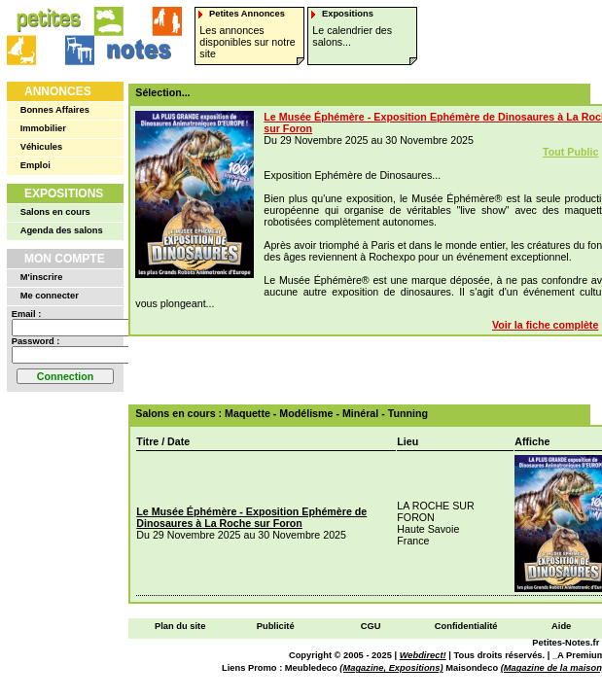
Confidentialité (466, 626)
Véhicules (42, 147)
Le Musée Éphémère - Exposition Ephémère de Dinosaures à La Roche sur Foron (251, 517)
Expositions (64, 193)
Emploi (35, 165)
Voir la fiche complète (545, 325)
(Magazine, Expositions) (391, 668)
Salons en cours (55, 212)
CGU (371, 626)
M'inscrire (42, 277)
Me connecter (50, 296)
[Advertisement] (368, 370)
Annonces (58, 91)
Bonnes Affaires (55, 110)
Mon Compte (65, 259)
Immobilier (43, 128)
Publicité (276, 626)
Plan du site (180, 626)
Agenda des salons (62, 230)
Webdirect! (423, 655)
